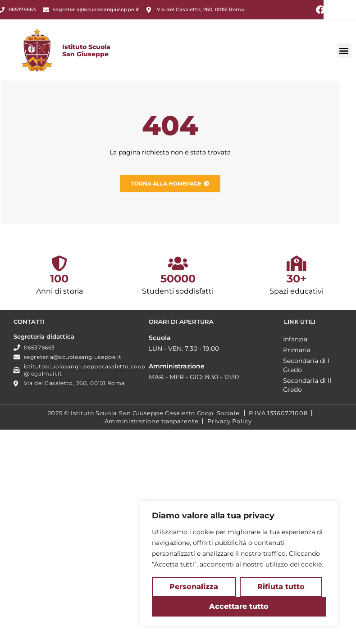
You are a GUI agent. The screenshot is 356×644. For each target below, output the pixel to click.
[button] (344, 62)
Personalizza (194, 587)
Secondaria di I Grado (36, 466)
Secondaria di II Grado (37, 486)
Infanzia (25, 440)
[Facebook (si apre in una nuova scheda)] (320, 10)
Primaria (26, 451)
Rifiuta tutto (281, 587)
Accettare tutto (239, 606)
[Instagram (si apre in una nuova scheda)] (333, 10)
